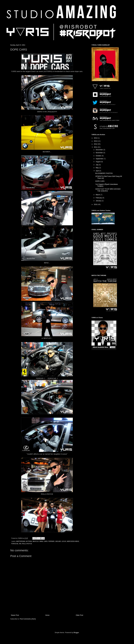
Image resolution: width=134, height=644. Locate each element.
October (99, 156)
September (100, 159)
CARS (46, 541)
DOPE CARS (100, 181)
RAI (20, 544)
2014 (96, 138)
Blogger (76, 633)
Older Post (79, 615)
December (100, 150)
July (97, 165)
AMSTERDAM (21, 541)
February (99, 198)
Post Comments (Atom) (28, 619)
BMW (41, 541)
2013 (96, 141)
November (100, 153)
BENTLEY (36, 541)
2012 (96, 144)
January (99, 201)
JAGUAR (58, 541)
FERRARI (51, 541)
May (97, 168)
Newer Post (15, 615)
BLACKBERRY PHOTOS (104, 173)
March (98, 195)
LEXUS (64, 541)
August (98, 162)
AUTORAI (29, 541)
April (97, 171)
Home (47, 615)
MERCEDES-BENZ (73, 541)
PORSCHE (15, 544)
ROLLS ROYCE (27, 544)
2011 (96, 147)
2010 (96, 204)
